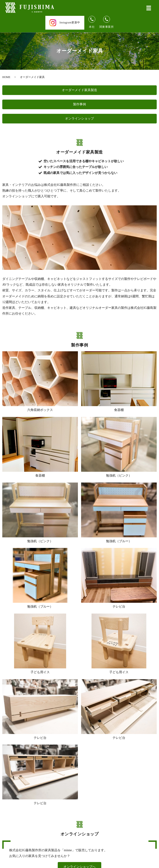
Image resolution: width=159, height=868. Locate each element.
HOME (6, 77)
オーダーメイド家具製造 (79, 90)
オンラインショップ (79, 119)
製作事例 (79, 104)
